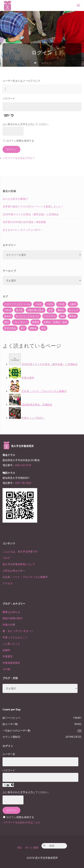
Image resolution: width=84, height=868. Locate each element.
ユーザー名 (9, 754)
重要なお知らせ (11, 612)
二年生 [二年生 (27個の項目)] (50, 304)
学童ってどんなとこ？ (15, 637)
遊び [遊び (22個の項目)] (23, 328)
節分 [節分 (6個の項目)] (7, 322)
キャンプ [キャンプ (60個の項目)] (74, 310)
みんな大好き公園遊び (15, 199)
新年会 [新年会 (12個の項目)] (73, 316)
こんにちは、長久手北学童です (20, 552)
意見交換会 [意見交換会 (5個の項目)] (10, 328)
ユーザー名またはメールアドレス (21, 81)
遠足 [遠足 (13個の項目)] (43, 328)
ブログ (6, 558)
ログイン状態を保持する (20, 817)
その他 (6, 669)
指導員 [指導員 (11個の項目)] (36, 322)
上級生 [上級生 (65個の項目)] (73, 304)
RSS (19, 848)
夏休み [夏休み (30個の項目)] (61, 310)
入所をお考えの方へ (14, 571)
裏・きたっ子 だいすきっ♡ (18, 631)
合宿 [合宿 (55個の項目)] (51, 310)
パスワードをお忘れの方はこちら (21, 822)
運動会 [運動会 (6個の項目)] (33, 328)
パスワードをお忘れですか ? (19, 158)
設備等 (6, 650)
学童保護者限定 (11, 663)
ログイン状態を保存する (20, 141)
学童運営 (8, 656)
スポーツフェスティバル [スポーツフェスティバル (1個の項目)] (17, 304)
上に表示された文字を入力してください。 (26, 124)
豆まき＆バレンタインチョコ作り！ (23, 230)
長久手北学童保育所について (19, 564)
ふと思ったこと (11, 644)
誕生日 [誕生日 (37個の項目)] (8, 316)
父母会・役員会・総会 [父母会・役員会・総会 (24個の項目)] (55, 322)
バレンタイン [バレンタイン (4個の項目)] (20, 322)
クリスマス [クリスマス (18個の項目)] (50, 316)
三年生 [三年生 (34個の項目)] (61, 304)
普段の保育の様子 (13, 618)
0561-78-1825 (23, 483)
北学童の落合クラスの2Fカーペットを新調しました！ (33, 206)
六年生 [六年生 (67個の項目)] (8, 310)
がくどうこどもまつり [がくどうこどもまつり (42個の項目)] (28, 316)
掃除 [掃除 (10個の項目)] (62, 316)
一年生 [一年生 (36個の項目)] (38, 304)
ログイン (11, 149)
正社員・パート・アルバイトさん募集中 (25, 577)
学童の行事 (9, 625)
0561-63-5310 (23, 465)
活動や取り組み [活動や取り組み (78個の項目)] (36, 310)
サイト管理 (31, 848)
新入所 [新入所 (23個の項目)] (19, 310)
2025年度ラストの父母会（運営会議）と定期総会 (31, 214)
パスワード (9, 98)
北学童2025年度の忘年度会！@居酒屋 (24, 222)
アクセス (8, 583)
